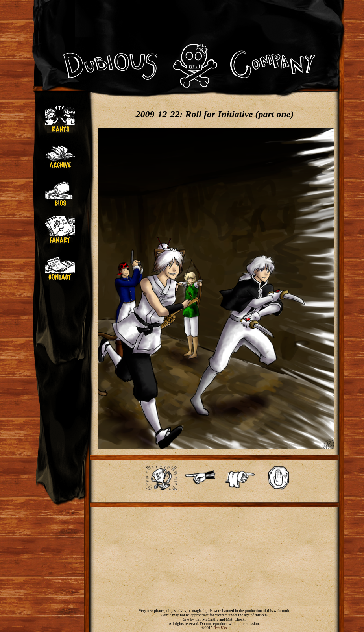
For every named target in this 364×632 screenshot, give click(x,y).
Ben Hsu (220, 628)
